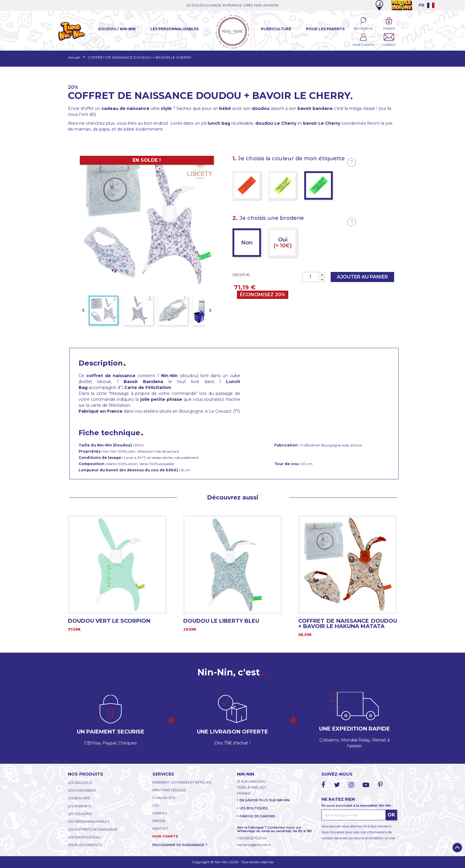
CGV (156, 805)
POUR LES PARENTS (85, 845)
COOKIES (160, 813)
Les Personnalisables (175, 29)
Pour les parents (325, 29)
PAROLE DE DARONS (257, 816)
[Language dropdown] (427, 5)
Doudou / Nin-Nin (117, 29)
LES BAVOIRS (79, 798)
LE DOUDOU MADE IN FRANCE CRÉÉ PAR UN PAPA (232, 5)
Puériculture (276, 29)
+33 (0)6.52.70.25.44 (252, 838)
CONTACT (160, 829)
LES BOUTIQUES (254, 808)
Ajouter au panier (362, 277)
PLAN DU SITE (164, 798)
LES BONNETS (80, 806)
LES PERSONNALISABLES (89, 821)
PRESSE (159, 821)
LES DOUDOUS (80, 783)
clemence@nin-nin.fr (254, 845)
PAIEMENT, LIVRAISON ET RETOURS (182, 782)
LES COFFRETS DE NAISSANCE (93, 829)
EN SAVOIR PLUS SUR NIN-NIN (265, 800)
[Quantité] (310, 277)
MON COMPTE (165, 836)
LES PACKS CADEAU (84, 837)
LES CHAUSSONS (82, 790)
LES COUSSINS (80, 814)
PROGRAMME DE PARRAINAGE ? (180, 845)
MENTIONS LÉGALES (169, 790)
